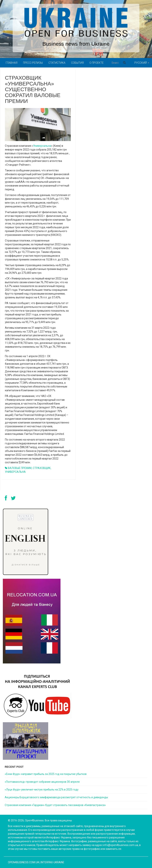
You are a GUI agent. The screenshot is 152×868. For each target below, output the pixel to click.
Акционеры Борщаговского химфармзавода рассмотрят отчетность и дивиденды (56, 797)
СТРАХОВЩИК (42, 468)
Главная (12, 63)
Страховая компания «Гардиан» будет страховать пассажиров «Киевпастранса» (55, 805)
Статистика (57, 63)
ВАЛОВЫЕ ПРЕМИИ (20, 468)
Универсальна (42, 146)
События (77, 63)
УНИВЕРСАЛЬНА (15, 472)
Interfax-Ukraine (53, 862)
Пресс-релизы (33, 63)
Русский (142, 63)
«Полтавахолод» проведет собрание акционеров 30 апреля (42, 782)
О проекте (97, 63)
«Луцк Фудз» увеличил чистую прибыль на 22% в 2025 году (42, 790)
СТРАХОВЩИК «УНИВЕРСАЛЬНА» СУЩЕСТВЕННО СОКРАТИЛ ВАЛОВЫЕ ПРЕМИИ (33, 89)
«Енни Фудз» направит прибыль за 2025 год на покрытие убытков (46, 774)
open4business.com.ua (24, 862)
